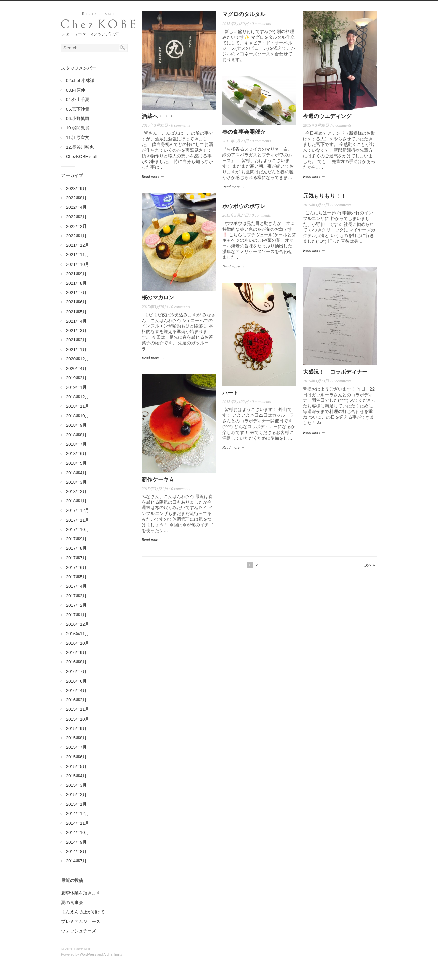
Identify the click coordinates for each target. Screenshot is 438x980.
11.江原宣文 (78, 138)
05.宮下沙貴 (78, 109)
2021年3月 (76, 331)
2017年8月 (76, 548)
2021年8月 (76, 283)
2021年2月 (76, 340)
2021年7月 (76, 293)
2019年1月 (76, 387)
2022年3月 (76, 217)
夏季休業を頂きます (81, 893)
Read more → (153, 176)
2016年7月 (76, 672)
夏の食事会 (72, 903)
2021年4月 (76, 321)
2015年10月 (77, 719)
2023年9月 (76, 188)
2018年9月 (76, 425)
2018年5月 (76, 463)
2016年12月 (77, 624)
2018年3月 (76, 482)
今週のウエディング (327, 116)
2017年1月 (76, 615)
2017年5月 (76, 577)
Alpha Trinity (113, 955)
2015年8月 (76, 738)
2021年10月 (77, 264)
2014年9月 (76, 842)
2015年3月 (76, 785)
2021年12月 (77, 245)
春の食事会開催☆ (244, 132)
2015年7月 (76, 747)
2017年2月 (76, 605)
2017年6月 (76, 567)
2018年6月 (76, 454)
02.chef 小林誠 (80, 80)
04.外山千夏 (78, 100)
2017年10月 (77, 529)
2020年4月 (76, 369)
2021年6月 (76, 302)
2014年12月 (77, 813)
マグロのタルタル (244, 14)
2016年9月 (76, 652)
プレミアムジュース (81, 921)
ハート (230, 393)
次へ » (370, 565)
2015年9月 (76, 728)
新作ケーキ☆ (158, 479)
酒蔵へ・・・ (158, 116)
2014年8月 (76, 851)
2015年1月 (76, 804)
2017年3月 (76, 596)
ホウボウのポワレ (244, 206)
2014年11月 (77, 823)
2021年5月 (76, 312)
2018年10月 (77, 416)
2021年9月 (76, 274)
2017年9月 (76, 539)
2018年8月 (76, 435)
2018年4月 (76, 473)
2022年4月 (76, 207)
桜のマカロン (158, 298)
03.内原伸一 (78, 90)
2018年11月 (77, 406)
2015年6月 (76, 757)
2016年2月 (76, 700)
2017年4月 (76, 586)
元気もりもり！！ (324, 196)
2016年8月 (76, 662)
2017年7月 (76, 558)
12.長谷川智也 (80, 147)
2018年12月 (77, 397)
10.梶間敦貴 (78, 128)
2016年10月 (77, 643)
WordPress (88, 955)
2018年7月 (76, 444)
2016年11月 (77, 634)
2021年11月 (77, 255)
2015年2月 (76, 795)
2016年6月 (76, 681)
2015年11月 (77, 709)
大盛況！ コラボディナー (335, 372)
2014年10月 (77, 833)
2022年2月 (76, 226)
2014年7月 (76, 861)
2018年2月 (76, 492)
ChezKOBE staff (82, 156)
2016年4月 (76, 690)
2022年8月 (76, 198)
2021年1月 (76, 349)
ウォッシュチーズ (79, 931)
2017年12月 (77, 510)
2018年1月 (76, 501)
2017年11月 (77, 520)
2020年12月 (77, 359)
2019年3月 (76, 378)
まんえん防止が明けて (83, 912)
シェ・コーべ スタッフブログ (89, 34)
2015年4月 (76, 776)
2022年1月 (76, 236)
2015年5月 (76, 766)
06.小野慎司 (78, 118)
